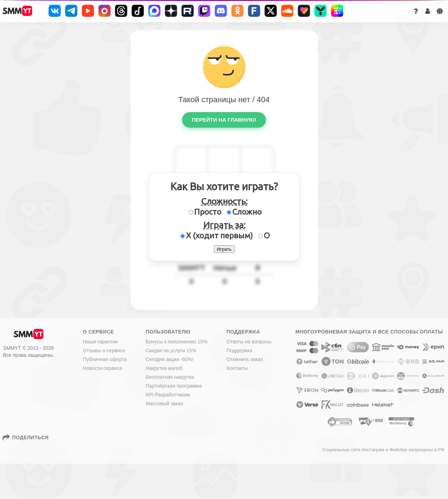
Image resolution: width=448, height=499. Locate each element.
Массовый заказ (164, 404)
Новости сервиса (103, 368)
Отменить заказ (245, 359)
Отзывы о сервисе (104, 350)
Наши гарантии (101, 342)
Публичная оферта (105, 359)
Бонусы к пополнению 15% (177, 342)
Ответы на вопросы (249, 342)
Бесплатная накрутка (170, 377)
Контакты (237, 368)
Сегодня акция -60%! (170, 359)
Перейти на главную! (224, 120)
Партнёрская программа (174, 386)
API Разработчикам (168, 395)
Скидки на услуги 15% (171, 350)
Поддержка (239, 350)
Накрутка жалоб (164, 368)
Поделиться (26, 437)
